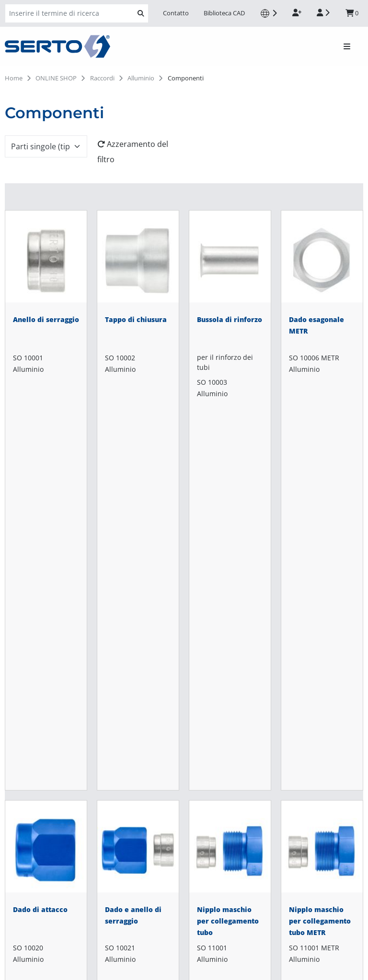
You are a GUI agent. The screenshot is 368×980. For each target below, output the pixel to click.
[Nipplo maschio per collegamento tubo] (230, 522)
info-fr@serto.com (38, 919)
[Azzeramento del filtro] (138, 152)
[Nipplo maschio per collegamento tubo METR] (322, 522)
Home (14, 78)
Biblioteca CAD (224, 13)
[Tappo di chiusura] (138, 311)
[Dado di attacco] (46, 522)
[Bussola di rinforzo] (230, 311)
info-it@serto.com (37, 812)
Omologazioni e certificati (173, 739)
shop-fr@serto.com (40, 908)
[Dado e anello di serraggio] (138, 522)
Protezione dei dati (35, 958)
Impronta (20, 970)
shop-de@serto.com (41, 854)
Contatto (176, 13)
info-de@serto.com (39, 866)
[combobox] (46, 146)
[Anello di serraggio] (46, 311)
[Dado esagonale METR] (322, 311)
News (137, 755)
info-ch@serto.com (39, 758)
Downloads (148, 724)
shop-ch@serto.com (41, 747)
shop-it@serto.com (39, 801)
